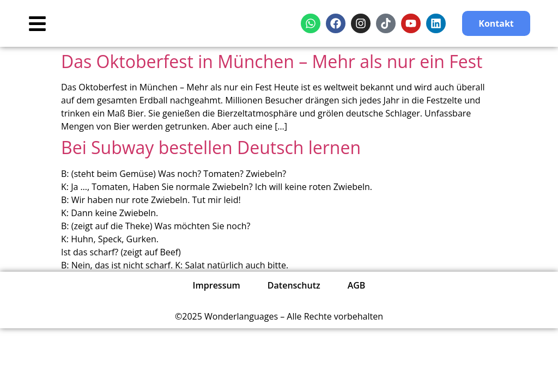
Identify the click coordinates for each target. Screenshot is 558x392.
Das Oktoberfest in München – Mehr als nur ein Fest (272, 61)
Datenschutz (294, 285)
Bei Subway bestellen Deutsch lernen (211, 147)
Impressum (217, 285)
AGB (357, 285)
